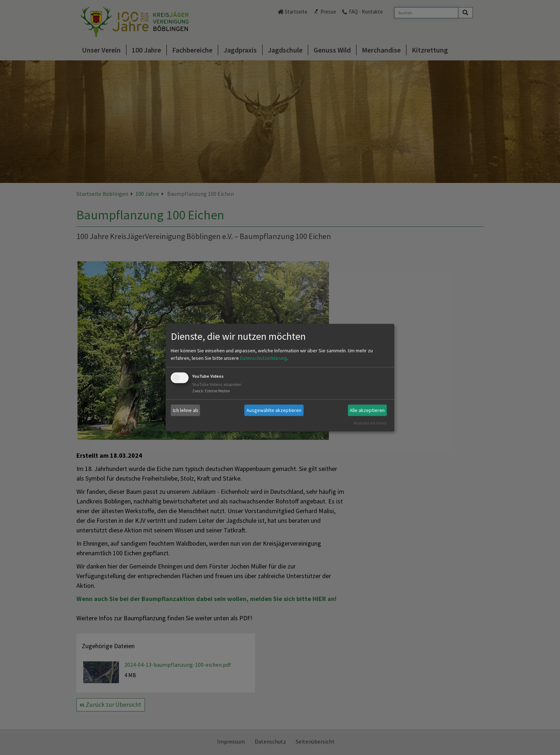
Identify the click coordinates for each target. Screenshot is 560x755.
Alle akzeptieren (367, 410)
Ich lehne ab (186, 410)
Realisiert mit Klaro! (370, 423)
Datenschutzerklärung (264, 358)
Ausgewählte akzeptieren (274, 410)
